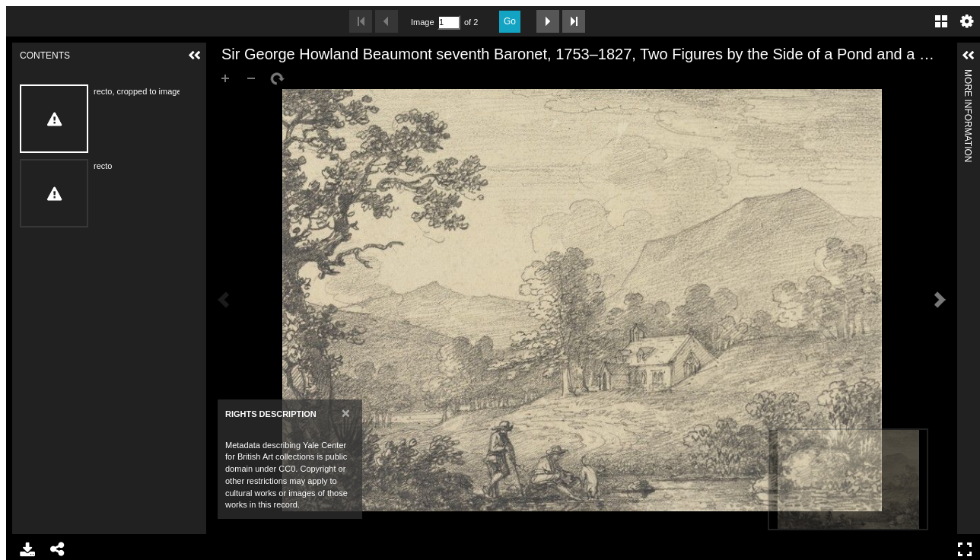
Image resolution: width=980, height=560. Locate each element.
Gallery (941, 21)
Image (422, 22)
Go (510, 21)
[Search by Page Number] (449, 22)
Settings (967, 21)
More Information (968, 76)
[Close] (346, 413)
